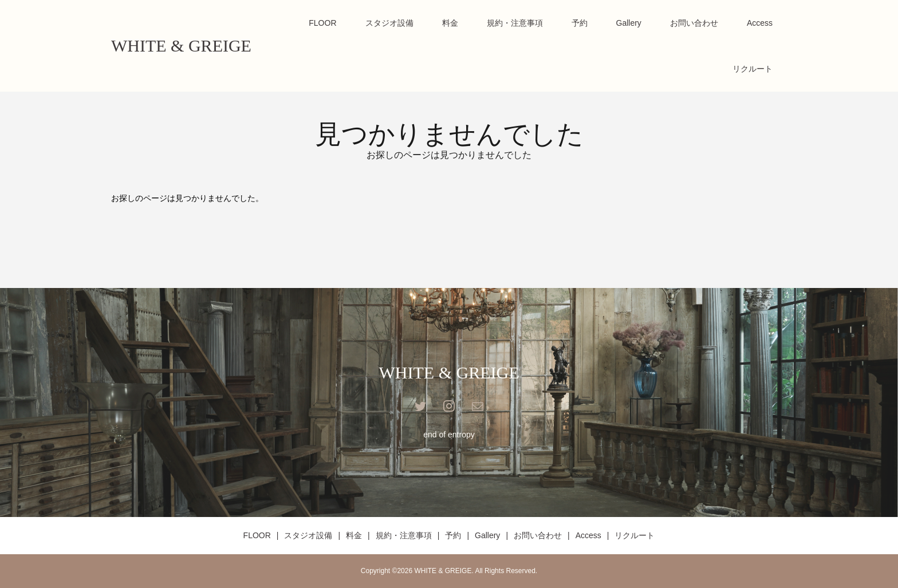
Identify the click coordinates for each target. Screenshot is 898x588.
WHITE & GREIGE (181, 46)
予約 (580, 23)
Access (760, 23)
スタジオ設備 (389, 23)
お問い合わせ (694, 23)
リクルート (753, 69)
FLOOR (322, 23)
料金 (450, 23)
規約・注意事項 (515, 23)
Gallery (629, 23)
